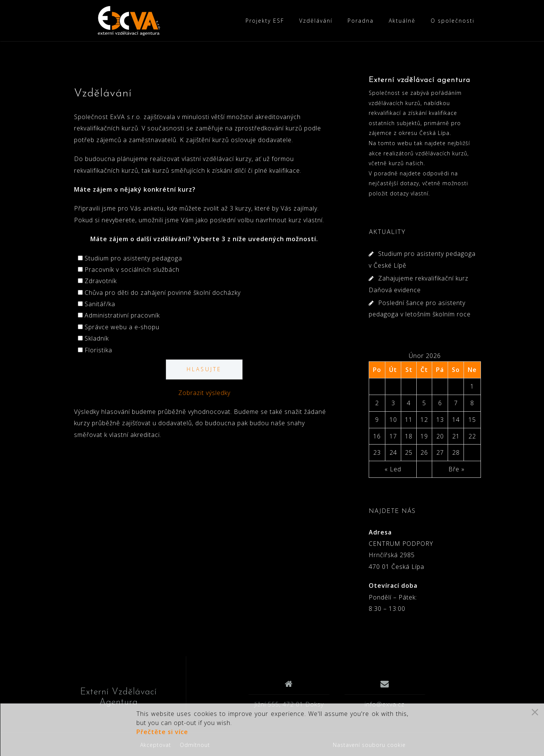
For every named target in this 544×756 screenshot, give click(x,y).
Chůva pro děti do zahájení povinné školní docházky (163, 293)
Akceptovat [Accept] (156, 745)
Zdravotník (101, 281)
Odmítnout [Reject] (195, 745)
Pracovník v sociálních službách (132, 270)
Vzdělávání (316, 21)
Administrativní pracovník (122, 315)
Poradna (361, 21)
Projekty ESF (265, 21)
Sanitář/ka (100, 304)
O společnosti (453, 21)
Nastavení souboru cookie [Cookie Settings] (369, 745)
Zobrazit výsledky (204, 393)
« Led (393, 469)
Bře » (457, 469)
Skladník (97, 338)
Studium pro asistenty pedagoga (133, 258)
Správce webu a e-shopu (122, 327)
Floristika (98, 350)
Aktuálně (402, 21)
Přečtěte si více (162, 732)
